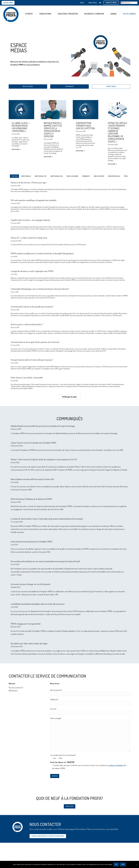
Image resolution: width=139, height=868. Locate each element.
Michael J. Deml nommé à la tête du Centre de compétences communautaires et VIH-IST (44, 459)
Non (123, 864)
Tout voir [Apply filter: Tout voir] (14, 176)
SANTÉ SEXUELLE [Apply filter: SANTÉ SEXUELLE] (26, 176)
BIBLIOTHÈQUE (93, 3)
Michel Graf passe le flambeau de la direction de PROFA (31, 499)
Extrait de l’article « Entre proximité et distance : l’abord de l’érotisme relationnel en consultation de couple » (118, 132)
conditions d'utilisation (116, 765)
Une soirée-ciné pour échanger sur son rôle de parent (31, 584)
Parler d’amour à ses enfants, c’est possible (27, 378)
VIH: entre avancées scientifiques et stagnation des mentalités (34, 200)
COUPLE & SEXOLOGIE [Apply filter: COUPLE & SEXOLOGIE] (72, 176)
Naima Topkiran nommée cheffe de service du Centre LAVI (32, 479)
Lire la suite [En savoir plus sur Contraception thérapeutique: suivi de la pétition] (80, 151)
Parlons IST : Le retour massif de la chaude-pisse (29, 238)
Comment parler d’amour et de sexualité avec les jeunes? (32, 307)
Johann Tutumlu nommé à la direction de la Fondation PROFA (33, 443)
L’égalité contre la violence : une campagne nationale (30, 220)
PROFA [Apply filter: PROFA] (126, 176)
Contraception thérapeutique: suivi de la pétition (85, 126)
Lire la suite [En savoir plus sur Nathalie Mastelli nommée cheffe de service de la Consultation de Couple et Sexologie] (48, 157)
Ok (116, 864)
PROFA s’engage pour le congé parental (26, 624)
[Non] (136, 864)
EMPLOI (82, 3)
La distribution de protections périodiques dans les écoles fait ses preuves (38, 604)
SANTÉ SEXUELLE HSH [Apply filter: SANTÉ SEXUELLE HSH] (57, 176)
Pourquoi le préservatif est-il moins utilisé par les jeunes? (32, 360)
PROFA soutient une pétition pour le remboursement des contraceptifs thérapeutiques (42, 253)
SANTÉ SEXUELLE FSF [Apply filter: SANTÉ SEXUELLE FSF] (41, 176)
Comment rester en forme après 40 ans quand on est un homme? (35, 342)
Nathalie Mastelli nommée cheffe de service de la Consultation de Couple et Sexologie (53, 130)
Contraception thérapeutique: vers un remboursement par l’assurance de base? (40, 289)
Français (126, 3)
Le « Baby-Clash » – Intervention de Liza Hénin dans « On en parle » (21, 127)
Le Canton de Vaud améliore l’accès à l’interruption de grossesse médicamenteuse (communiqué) (47, 519)
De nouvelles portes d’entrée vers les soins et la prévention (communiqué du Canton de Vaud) (45, 561)
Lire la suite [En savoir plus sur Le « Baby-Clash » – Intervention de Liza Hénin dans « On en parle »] (16, 149)
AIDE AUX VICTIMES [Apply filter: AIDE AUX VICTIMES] (99, 176)
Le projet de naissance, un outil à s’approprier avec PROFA (32, 271)
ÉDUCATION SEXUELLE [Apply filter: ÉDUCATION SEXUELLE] (114, 176)
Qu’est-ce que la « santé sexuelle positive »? (27, 324)
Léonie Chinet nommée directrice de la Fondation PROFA (32, 542)
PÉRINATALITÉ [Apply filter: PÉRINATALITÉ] (86, 176)
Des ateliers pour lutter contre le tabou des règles (29, 643)
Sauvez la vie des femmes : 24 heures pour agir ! (29, 182)
